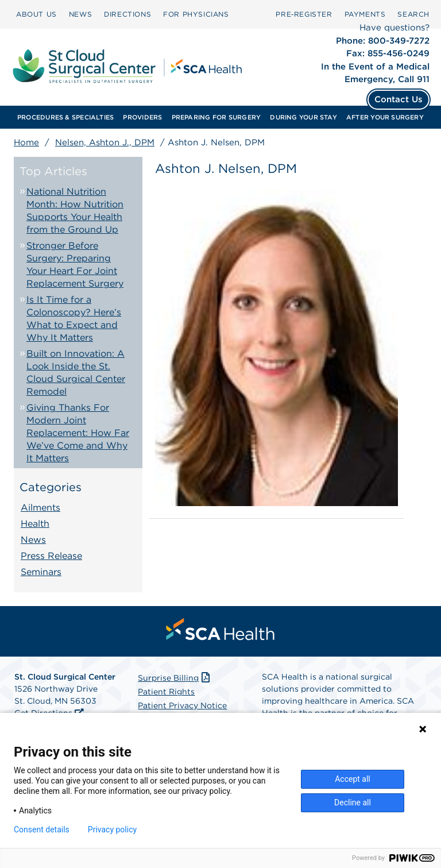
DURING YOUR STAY (303, 117)
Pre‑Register (304, 14)
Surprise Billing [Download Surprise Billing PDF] (175, 678)
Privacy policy (112, 830)
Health (35, 524)
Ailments (40, 508)
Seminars (41, 572)
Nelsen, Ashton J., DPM (105, 142)
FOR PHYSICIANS (196, 14)
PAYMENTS (365, 14)
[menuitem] (36, 14)
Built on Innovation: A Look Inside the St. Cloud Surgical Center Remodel (76, 373)
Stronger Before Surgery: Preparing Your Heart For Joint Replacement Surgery (75, 265)
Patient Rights (166, 692)
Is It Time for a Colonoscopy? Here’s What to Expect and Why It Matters (74, 319)
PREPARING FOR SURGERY (216, 117)
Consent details (42, 830)
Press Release (51, 556)
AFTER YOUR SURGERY (385, 117)
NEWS (80, 14)
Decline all (353, 803)
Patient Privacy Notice (182, 705)
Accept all (353, 779)
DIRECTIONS (127, 14)
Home (26, 142)
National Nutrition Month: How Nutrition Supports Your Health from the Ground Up (75, 211)
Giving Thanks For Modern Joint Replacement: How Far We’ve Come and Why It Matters (78, 433)
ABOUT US (36, 14)
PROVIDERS (142, 117)
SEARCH (413, 14)
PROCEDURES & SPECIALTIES (65, 117)
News (33, 540)
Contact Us (399, 99)
